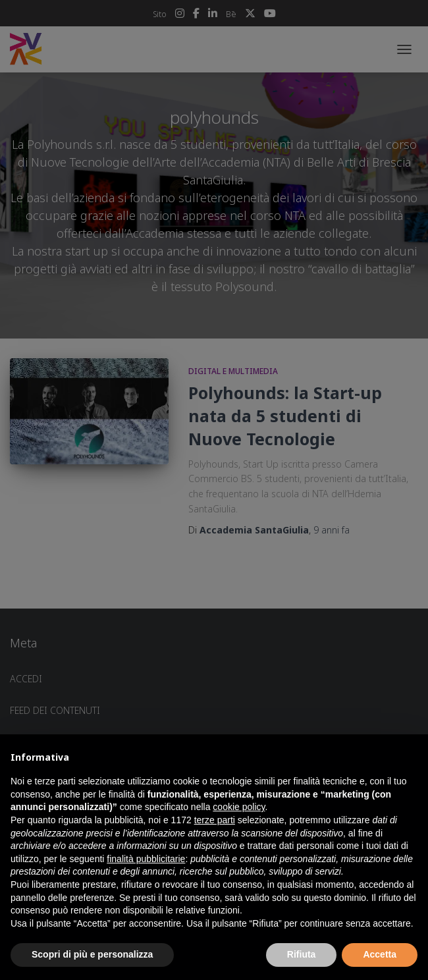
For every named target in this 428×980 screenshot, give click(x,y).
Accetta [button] (380, 954)
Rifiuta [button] (302, 954)
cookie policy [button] (239, 807)
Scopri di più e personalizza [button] (92, 954)
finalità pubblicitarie (146, 859)
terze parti (215, 820)
